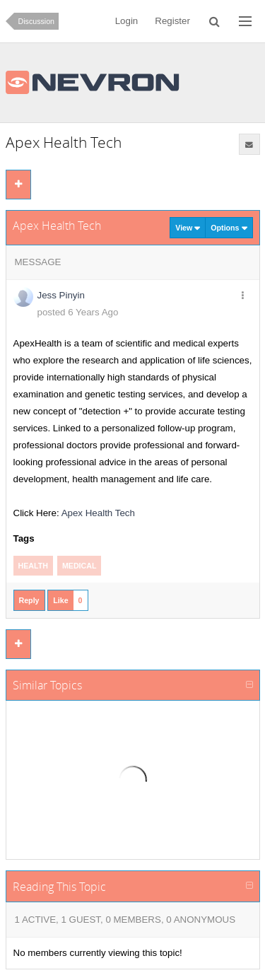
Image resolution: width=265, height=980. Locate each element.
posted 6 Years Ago (78, 312)
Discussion (37, 21)
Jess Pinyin (61, 295)
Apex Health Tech (98, 513)
